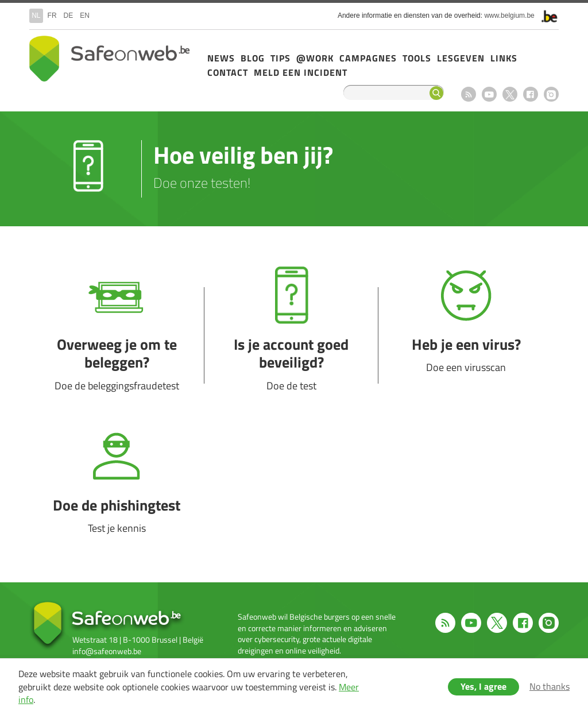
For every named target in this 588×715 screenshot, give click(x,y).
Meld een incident (301, 72)
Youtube (489, 94)
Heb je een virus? (466, 335)
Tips (281, 58)
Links (504, 58)
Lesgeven (461, 58)
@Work (315, 58)
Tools (417, 58)
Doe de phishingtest (117, 496)
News (221, 58)
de (69, 16)
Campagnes (368, 58)
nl (36, 16)
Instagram (551, 94)
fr (52, 16)
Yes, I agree (483, 686)
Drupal (110, 59)
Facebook (531, 94)
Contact (228, 72)
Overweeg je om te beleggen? (117, 335)
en (85, 16)
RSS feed (469, 94)
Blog (253, 58)
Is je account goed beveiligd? (291, 335)
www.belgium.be (509, 16)
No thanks (550, 686)
